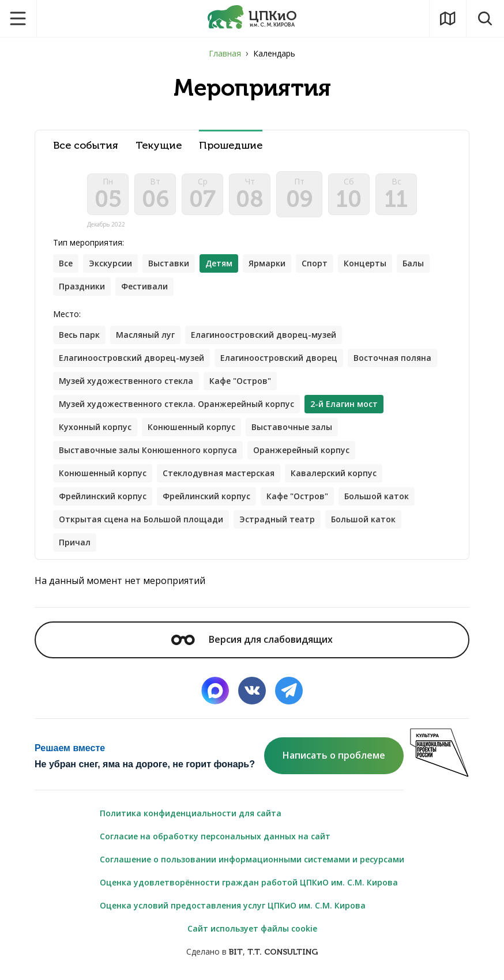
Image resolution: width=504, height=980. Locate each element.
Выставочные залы (292, 427)
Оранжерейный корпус (301, 450)
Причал (75, 542)
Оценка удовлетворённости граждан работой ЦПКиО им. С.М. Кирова (249, 882)
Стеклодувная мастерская (219, 473)
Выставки (169, 263)
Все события (86, 146)
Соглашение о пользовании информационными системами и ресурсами (252, 859)
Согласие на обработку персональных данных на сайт (215, 836)
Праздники (82, 286)
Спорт (315, 263)
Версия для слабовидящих (252, 639)
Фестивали (144, 286)
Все (66, 263)
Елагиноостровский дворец (279, 358)
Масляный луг (145, 335)
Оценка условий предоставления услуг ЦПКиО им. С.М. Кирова (233, 905)
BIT (236, 952)
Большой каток (377, 496)
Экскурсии (110, 263)
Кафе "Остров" (240, 381)
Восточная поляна (392, 358)
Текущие (159, 146)
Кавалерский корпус (334, 473)
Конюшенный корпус (191, 427)
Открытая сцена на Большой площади (141, 519)
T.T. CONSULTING (283, 952)
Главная (225, 53)
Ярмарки (267, 263)
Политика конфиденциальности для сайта (191, 813)
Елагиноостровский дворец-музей (264, 335)
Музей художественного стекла (126, 381)
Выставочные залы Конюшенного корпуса (148, 450)
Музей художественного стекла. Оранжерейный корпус (176, 404)
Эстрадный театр (277, 519)
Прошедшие (231, 146)
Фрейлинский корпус (103, 496)
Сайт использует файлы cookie (252, 928)
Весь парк (79, 335)
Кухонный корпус (95, 427)
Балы (413, 263)
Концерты (365, 263)
